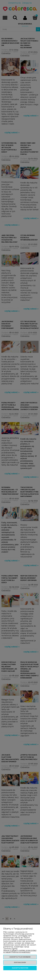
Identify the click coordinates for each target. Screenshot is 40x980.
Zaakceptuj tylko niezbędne (20, 957)
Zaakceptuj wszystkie (20, 968)
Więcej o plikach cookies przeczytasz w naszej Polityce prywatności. (20, 951)
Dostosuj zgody (20, 962)
